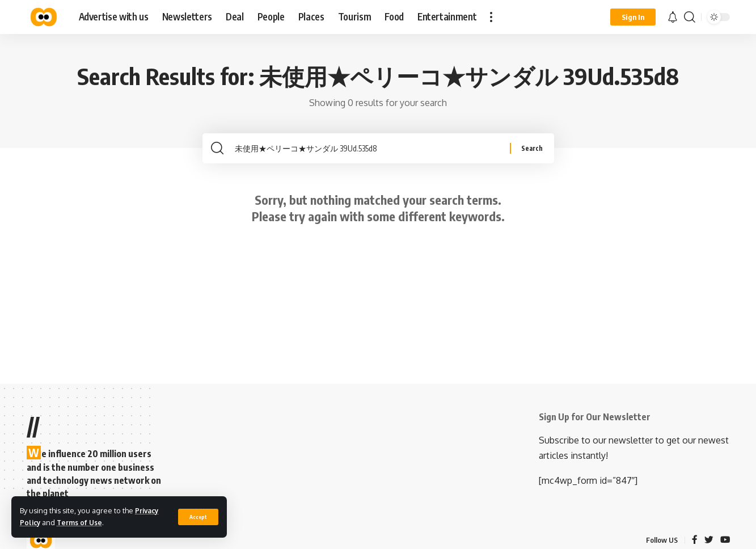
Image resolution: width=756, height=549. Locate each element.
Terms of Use (82, 522)
